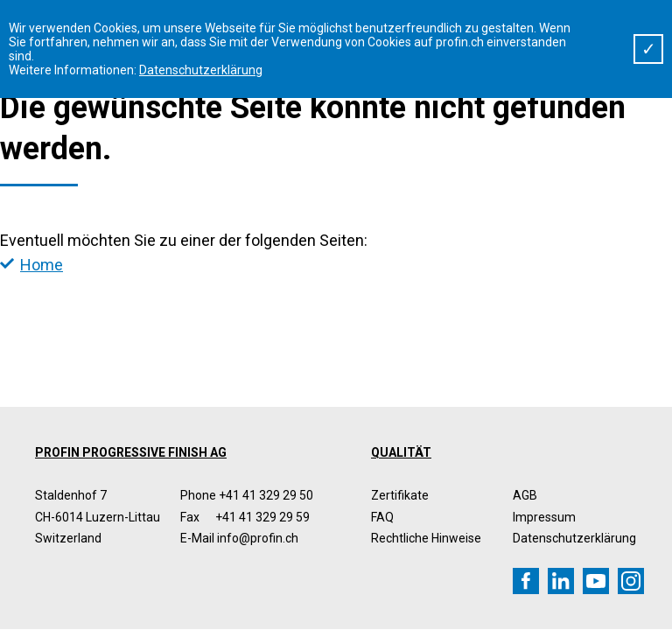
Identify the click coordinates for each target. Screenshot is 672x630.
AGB (525, 495)
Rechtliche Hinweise (426, 538)
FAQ (382, 517)
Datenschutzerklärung (574, 538)
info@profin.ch (258, 538)
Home (42, 265)
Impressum (544, 517)
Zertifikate (400, 495)
